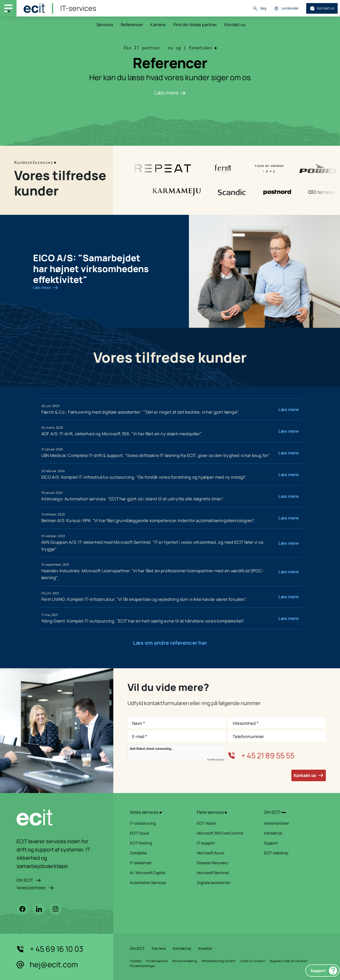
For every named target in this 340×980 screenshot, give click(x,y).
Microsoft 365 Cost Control (224, 833)
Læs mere (170, 93)
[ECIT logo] (57, 818)
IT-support (224, 843)
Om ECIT (29, 880)
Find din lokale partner (195, 25)
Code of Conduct (253, 961)
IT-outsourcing (157, 823)
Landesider (286, 8)
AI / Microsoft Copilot (157, 873)
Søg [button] (259, 8)
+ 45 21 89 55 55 (261, 756)
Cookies (136, 961)
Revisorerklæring (185, 961)
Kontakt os (322, 8)
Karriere (158, 25)
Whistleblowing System (219, 961)
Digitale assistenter (224, 883)
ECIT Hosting (157, 843)
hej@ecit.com (47, 965)
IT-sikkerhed (157, 863)
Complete (157, 853)
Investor (205, 948)
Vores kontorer (35, 888)
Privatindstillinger (142, 966)
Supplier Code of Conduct (288, 961)
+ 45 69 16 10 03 (50, 949)
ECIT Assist (224, 823)
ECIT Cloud (157, 833)
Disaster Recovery (224, 863)
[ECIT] (34, 8)
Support (324, 971)
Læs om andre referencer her (170, 643)
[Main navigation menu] (8, 8)
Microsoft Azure (224, 853)
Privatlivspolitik (157, 961)
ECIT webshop (291, 853)
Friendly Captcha (216, 760)
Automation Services (157, 883)
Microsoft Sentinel (224, 873)
